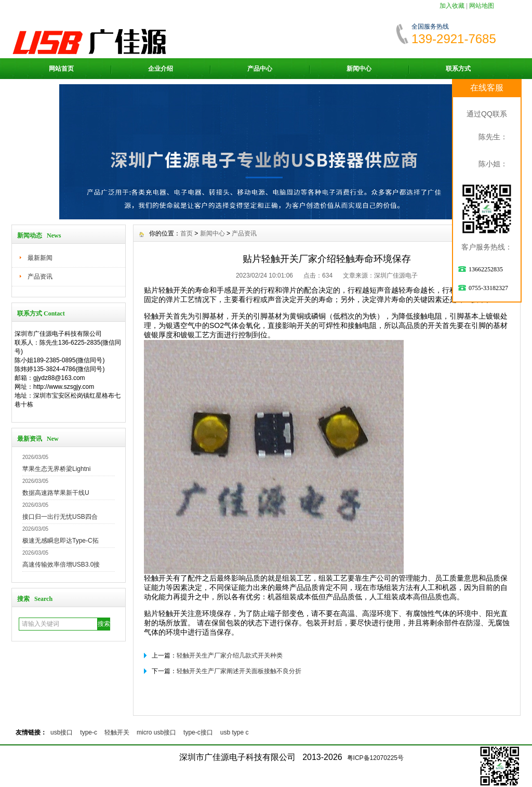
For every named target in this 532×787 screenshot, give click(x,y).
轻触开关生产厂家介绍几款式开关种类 (230, 655)
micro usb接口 (156, 732)
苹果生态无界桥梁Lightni (56, 469)
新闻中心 (359, 69)
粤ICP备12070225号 (375, 758)
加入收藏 (452, 6)
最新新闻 (40, 258)
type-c (89, 732)
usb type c (235, 732)
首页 (187, 233)
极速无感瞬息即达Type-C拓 (61, 541)
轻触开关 (117, 732)
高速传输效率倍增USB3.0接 (61, 565)
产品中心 (260, 69)
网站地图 (482, 6)
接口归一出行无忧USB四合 (60, 517)
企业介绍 (161, 69)
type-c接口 (198, 732)
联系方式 (458, 69)
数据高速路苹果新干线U (56, 493)
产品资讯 (40, 277)
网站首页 (61, 69)
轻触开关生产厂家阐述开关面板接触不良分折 (239, 671)
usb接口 (62, 732)
